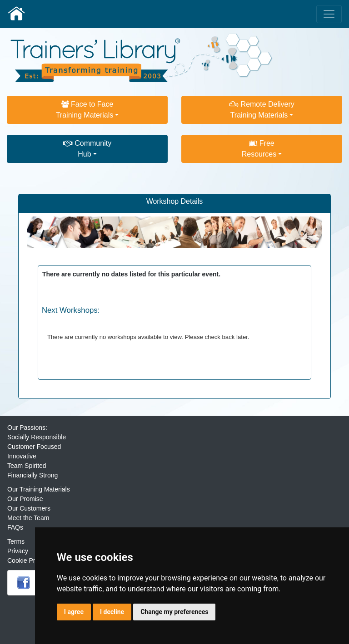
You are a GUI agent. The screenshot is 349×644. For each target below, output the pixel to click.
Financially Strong (32, 475)
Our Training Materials (39, 489)
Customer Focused (34, 447)
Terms (16, 541)
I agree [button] (74, 612)
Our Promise (25, 499)
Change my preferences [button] (174, 612)
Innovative (22, 456)
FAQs (15, 527)
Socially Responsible (37, 437)
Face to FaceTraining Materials (85, 110)
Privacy (18, 551)
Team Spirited (27, 466)
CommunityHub (87, 149)
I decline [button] (112, 612)
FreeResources (259, 149)
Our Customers (29, 508)
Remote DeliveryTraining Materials (262, 110)
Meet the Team (28, 518)
